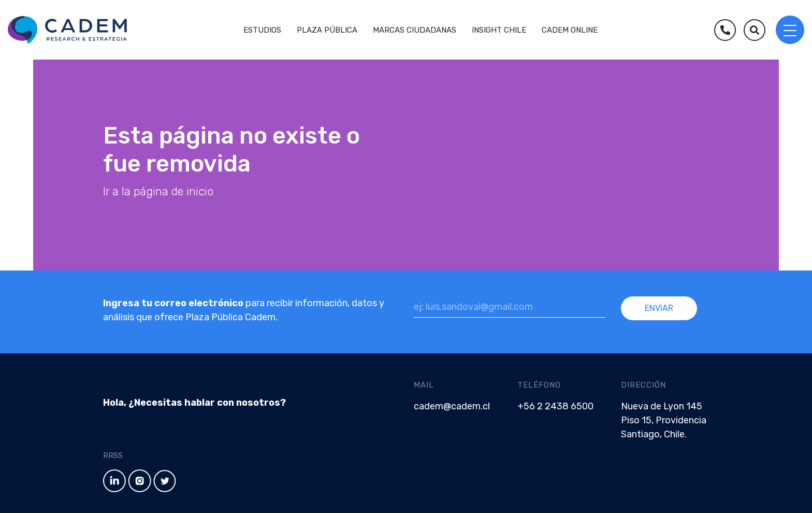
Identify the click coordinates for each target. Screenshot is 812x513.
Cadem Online (570, 30)
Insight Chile (499, 30)
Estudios (262, 30)
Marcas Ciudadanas (415, 30)
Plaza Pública (327, 30)
